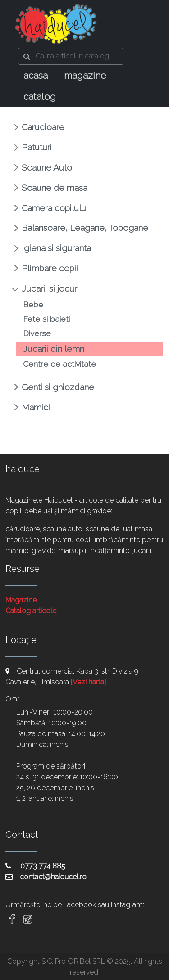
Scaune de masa (55, 188)
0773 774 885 (35, 866)
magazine (85, 75)
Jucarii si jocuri (50, 288)
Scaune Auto (47, 167)
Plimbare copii (50, 268)
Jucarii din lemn (54, 349)
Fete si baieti (46, 319)
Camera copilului (55, 208)
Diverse (37, 333)
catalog (40, 97)
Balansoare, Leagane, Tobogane (85, 228)
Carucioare (43, 127)
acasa (36, 75)
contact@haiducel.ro (46, 877)
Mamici (36, 407)
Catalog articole (31, 611)
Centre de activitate (59, 364)
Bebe (33, 304)
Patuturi (37, 147)
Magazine (21, 600)
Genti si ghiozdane (58, 387)
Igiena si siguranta (56, 248)
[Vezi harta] (88, 682)
